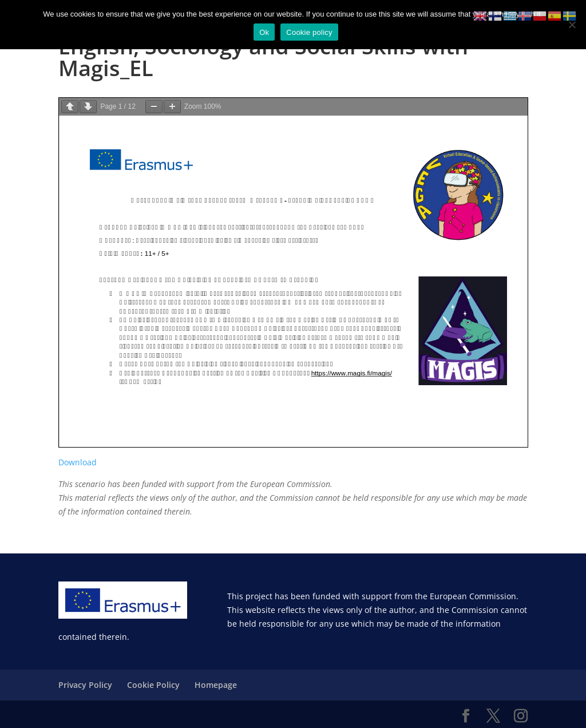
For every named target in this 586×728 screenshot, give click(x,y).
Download (78, 462)
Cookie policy (309, 32)
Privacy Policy (85, 685)
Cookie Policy (153, 685)
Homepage (216, 685)
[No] (572, 25)
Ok (264, 32)
